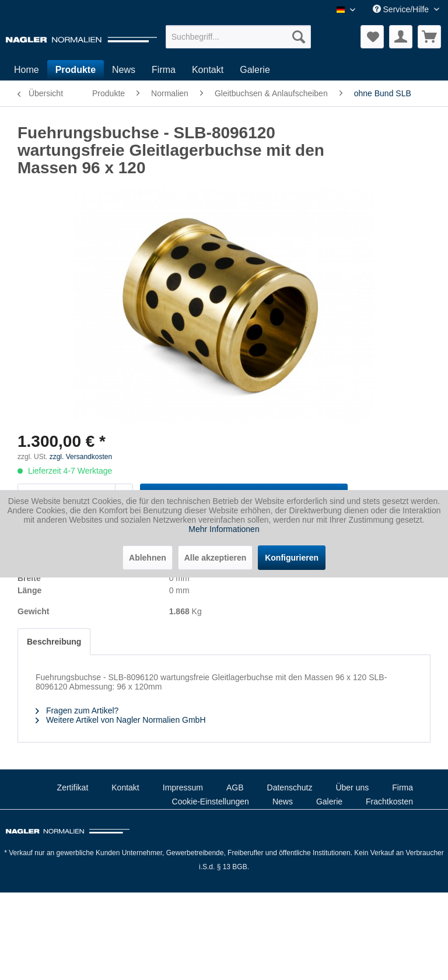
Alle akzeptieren (216, 558)
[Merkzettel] (372, 37)
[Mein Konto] (401, 37)
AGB (235, 787)
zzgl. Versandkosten (81, 457)
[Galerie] (255, 70)
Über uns (352, 787)
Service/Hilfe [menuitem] (402, 9)
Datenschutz (290, 787)
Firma (402, 787)
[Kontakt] (208, 70)
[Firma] (164, 70)
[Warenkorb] (429, 37)
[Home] (27, 70)
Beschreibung (54, 642)
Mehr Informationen (224, 529)
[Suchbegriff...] (239, 37)
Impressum (183, 787)
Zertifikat (73, 787)
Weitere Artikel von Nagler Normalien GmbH (121, 720)
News (283, 801)
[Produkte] (76, 70)
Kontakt (125, 787)
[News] (124, 70)
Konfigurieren (292, 558)
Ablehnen (148, 558)
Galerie (329, 801)
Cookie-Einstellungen (211, 801)
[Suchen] (299, 37)
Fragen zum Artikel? (77, 710)
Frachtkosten (389, 801)
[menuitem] (239, 37)
